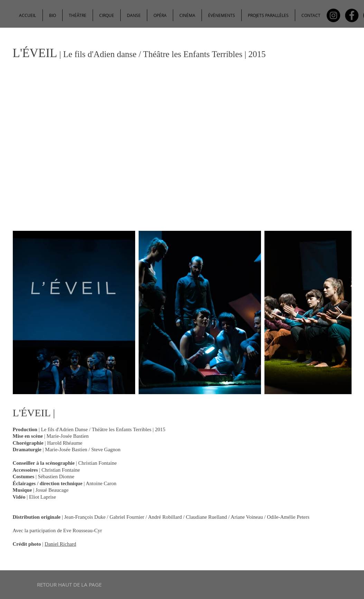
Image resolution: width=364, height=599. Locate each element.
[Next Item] (340, 313)
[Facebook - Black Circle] (352, 15)
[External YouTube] (182, 153)
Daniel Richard (60, 544)
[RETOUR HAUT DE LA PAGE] (69, 585)
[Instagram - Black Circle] (333, 15)
